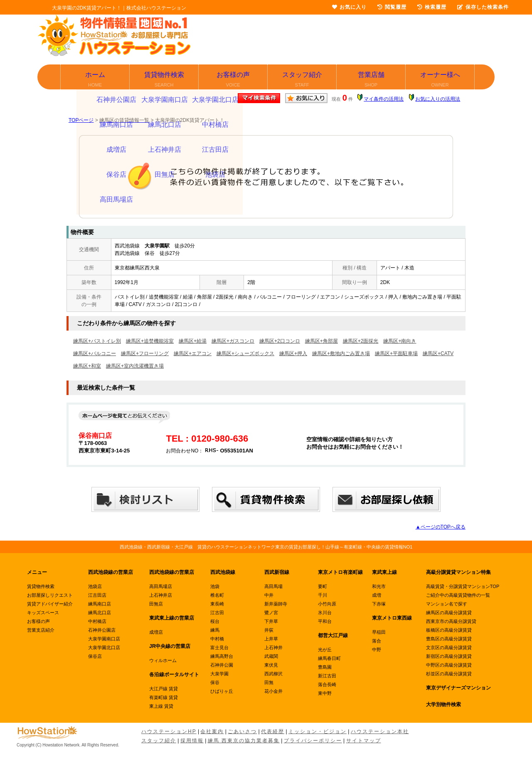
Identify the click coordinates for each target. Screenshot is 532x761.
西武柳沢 (273, 674)
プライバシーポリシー (313, 741)
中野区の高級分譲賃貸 (449, 665)
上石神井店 (161, 595)
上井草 (271, 639)
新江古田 (327, 676)
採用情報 (192, 741)
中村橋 (217, 639)
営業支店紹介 (41, 630)
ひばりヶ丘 (222, 691)
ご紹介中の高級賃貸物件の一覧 (458, 595)
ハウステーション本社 (380, 731)
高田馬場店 (161, 586)
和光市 (379, 586)
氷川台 (325, 613)
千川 (323, 595)
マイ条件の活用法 (384, 99)
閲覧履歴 (392, 7)
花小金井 (273, 691)
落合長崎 (327, 684)
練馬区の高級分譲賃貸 (449, 613)
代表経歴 (273, 731)
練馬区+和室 (87, 366)
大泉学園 (219, 674)
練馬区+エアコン (193, 353)
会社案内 (212, 731)
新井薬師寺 (276, 604)
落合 (377, 641)
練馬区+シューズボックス (245, 353)
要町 (323, 586)
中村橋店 (97, 621)
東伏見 (271, 665)
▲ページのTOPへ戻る (441, 527)
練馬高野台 (222, 656)
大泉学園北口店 (104, 647)
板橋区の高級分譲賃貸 (449, 630)
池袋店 (95, 586)
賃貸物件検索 (164, 80)
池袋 (215, 586)
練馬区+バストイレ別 (97, 341)
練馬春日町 (329, 658)
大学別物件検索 (443, 704)
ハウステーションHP (169, 731)
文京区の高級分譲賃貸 (449, 647)
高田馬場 (273, 586)
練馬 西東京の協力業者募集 (244, 741)
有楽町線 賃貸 (164, 697)
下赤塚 (379, 604)
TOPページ (81, 120)
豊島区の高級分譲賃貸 (449, 639)
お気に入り (349, 7)
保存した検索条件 (483, 7)
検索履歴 (432, 7)
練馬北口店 (100, 613)
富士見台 (219, 647)
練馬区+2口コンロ (280, 341)
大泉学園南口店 (104, 639)
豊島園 (325, 667)
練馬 (215, 630)
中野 (377, 650)
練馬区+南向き (400, 341)
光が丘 (325, 650)
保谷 (215, 682)
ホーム (95, 80)
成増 (377, 595)
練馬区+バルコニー (95, 353)
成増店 (156, 632)
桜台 (215, 621)
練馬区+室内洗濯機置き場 (135, 366)
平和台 (325, 621)
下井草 (271, 621)
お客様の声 (233, 80)
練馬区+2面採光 (361, 341)
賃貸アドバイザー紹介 (50, 604)
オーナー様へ (440, 80)
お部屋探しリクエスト (50, 595)
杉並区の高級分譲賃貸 (449, 674)
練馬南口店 (100, 604)
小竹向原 (327, 604)
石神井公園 (222, 665)
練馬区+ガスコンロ (233, 341)
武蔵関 (271, 656)
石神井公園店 (102, 630)
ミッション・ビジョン (318, 731)
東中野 (325, 693)
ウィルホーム (163, 660)
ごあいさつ (242, 731)
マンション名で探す (447, 604)
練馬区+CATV (438, 353)
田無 (269, 682)
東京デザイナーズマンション (458, 688)
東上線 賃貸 (161, 706)
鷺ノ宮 (271, 613)
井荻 (269, 630)
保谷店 (95, 656)
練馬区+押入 (293, 353)
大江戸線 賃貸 (164, 689)
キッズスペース (43, 613)
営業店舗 (371, 80)
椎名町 (217, 595)
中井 (269, 595)
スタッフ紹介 (302, 80)
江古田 (217, 613)
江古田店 (97, 595)
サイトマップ (364, 741)
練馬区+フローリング (145, 353)
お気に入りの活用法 (438, 99)
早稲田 (379, 632)
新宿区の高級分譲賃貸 (449, 656)
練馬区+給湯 (193, 341)
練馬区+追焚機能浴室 (150, 341)
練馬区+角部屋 (321, 341)
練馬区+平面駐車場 (396, 353)
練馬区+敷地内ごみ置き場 (341, 353)
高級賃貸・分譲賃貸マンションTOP (463, 586)
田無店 (156, 604)
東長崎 (217, 604)
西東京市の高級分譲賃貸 (451, 621)
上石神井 (273, 647)
